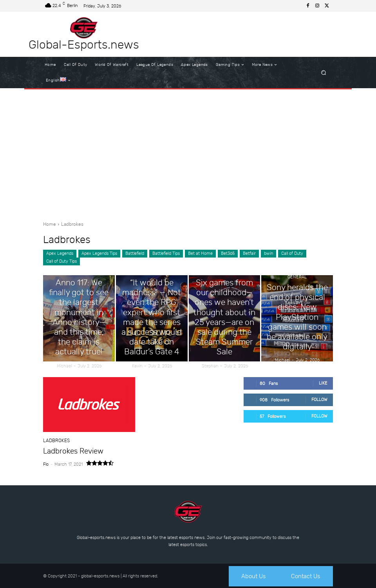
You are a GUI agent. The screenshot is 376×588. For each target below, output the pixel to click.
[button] (324, 73)
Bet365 (228, 254)
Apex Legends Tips (99, 254)
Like (323, 383)
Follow (319, 400)
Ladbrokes (55, 441)
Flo (46, 464)
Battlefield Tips (166, 254)
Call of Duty (292, 254)
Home (50, 224)
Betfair (249, 254)
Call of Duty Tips (61, 261)
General (79, 291)
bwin (268, 254)
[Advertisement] (188, 152)
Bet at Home (200, 254)
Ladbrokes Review (70, 451)
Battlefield (135, 254)
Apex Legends (60, 254)
